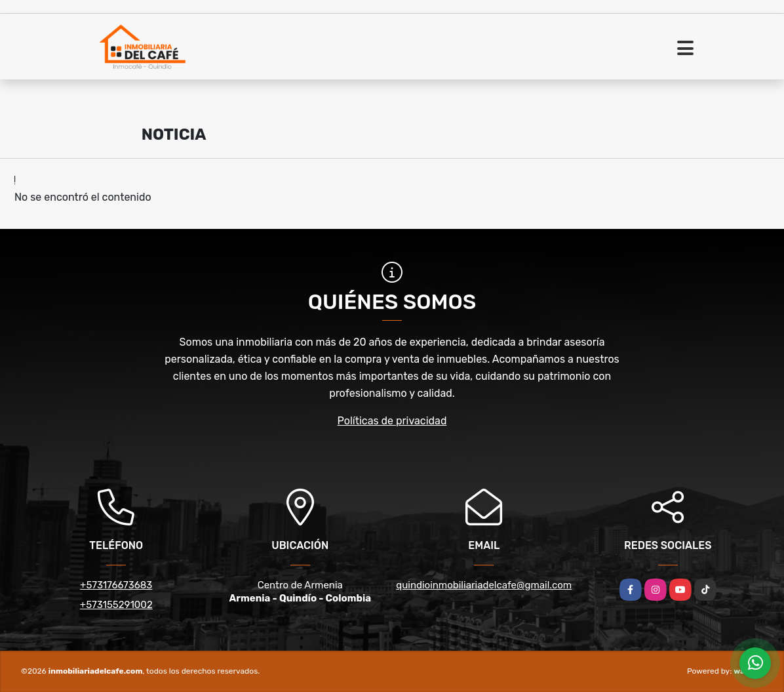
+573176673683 (116, 585)
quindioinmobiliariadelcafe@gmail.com (484, 585)
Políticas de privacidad (392, 421)
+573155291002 (116, 605)
